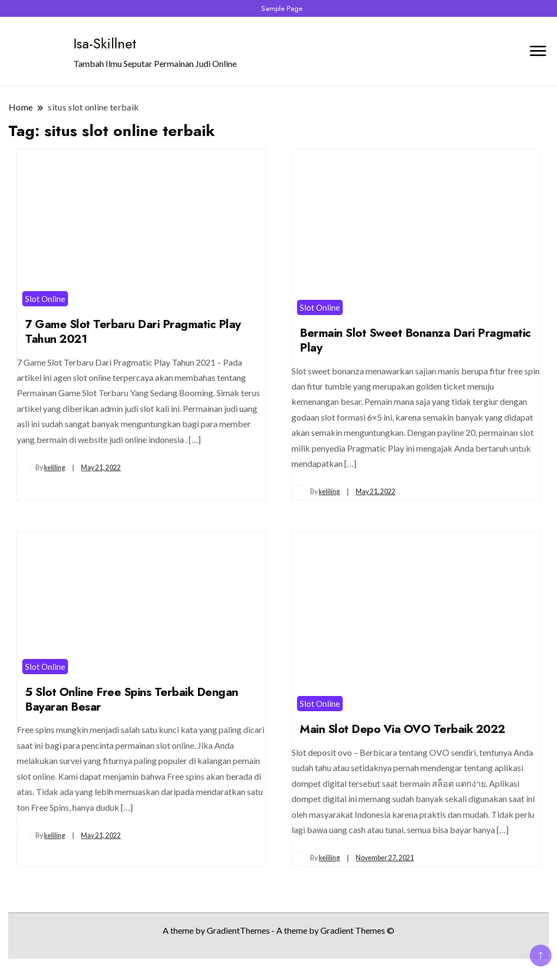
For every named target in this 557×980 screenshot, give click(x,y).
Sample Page (282, 8)
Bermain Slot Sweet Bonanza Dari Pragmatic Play (415, 340)
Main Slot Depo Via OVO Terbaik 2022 (403, 729)
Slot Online (45, 299)
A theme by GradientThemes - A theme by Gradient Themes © (278, 930)
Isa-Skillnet (105, 44)
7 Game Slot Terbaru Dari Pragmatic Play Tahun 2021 (133, 331)
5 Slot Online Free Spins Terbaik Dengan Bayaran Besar (132, 699)
